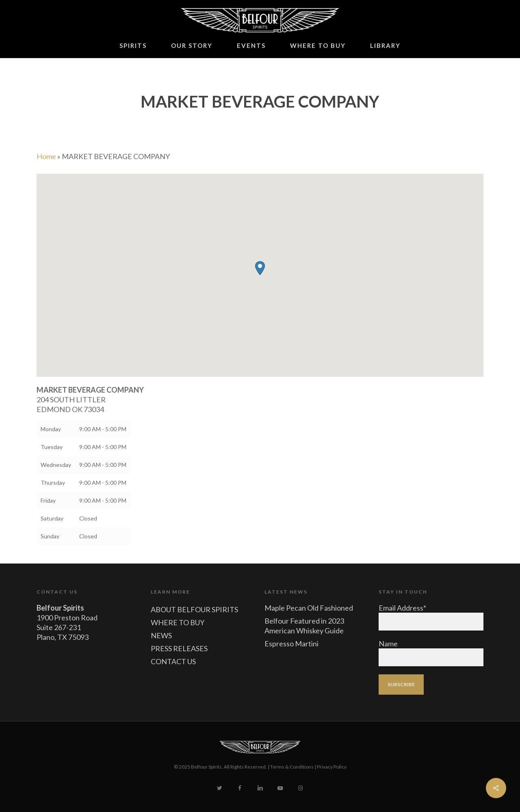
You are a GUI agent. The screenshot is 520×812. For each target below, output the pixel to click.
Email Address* (402, 608)
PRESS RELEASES (179, 648)
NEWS (161, 635)
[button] (260, 268)
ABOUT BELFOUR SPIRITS (194, 609)
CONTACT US (173, 661)
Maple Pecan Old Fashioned (309, 608)
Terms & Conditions (292, 767)
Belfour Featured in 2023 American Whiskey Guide (304, 626)
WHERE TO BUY (178, 622)
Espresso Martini (291, 644)
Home (46, 156)
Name (388, 644)
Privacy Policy (332, 767)
